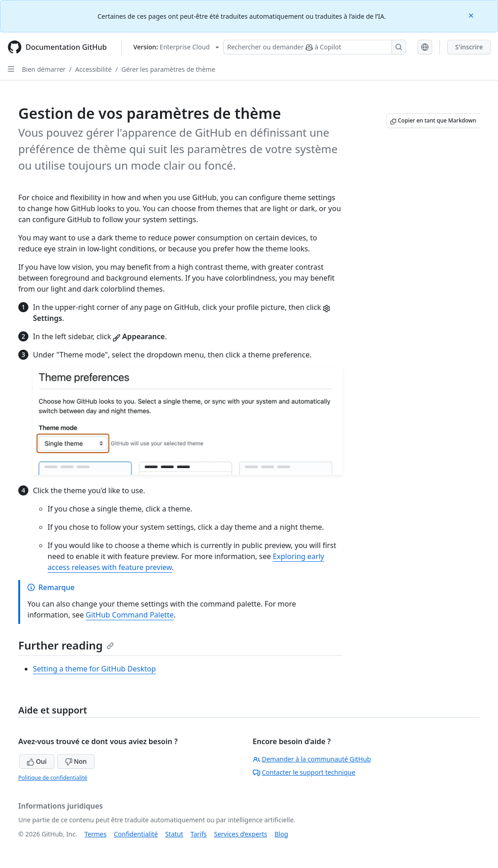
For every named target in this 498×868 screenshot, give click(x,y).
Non (76, 761)
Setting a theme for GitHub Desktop (94, 669)
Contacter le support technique (304, 772)
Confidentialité (136, 834)
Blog (281, 834)
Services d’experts (241, 834)
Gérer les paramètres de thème (168, 69)
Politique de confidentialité (53, 778)
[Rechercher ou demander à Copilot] (315, 47)
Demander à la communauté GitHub (312, 759)
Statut (174, 834)
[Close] (472, 15)
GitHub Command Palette (130, 615)
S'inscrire (469, 47)
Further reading (66, 645)
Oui (37, 761)
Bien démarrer (44, 69)
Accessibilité (94, 69)
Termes (96, 834)
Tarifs (199, 834)
